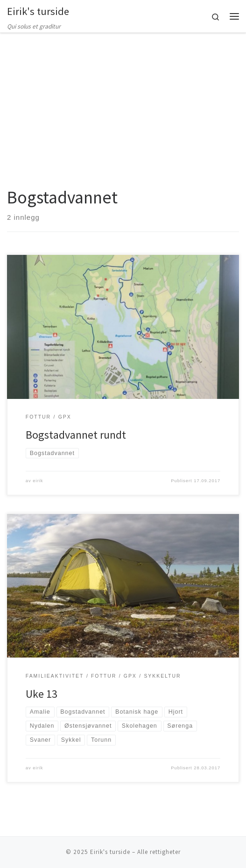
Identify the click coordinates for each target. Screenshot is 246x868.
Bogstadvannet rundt (76, 435)
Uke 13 (42, 694)
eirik (38, 481)
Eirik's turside (110, 852)
